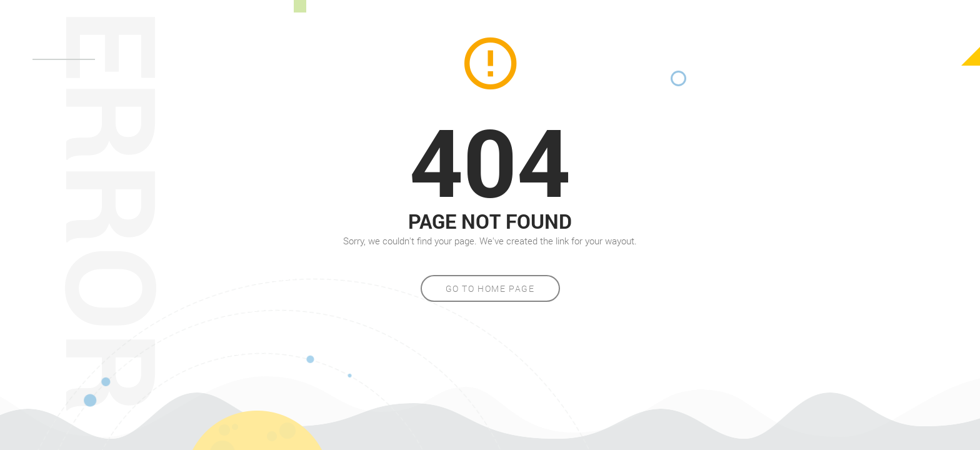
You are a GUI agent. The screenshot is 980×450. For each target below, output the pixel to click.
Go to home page (490, 288)
